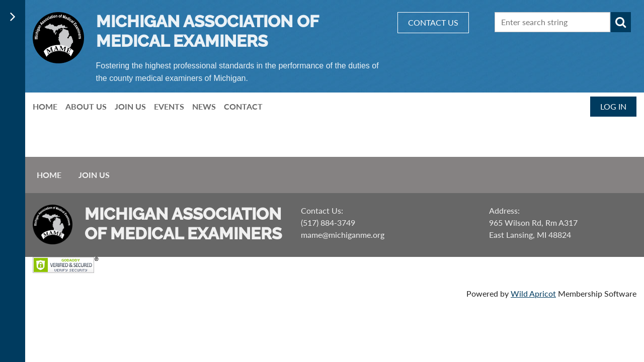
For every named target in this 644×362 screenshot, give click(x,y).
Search (621, 22)
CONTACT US (433, 22)
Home (49, 175)
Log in (613, 106)
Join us (94, 175)
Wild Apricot (533, 293)
